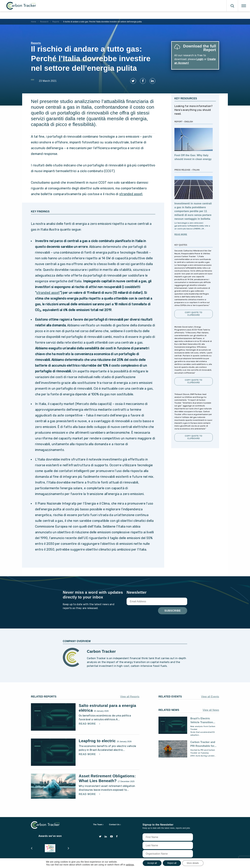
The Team (98, 823)
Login (200, 59)
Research (44, 22)
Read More (181, 233)
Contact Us (114, 823)
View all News (211, 709)
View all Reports (130, 695)
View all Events (210, 695)
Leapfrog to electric (98, 739)
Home (34, 22)
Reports (56, 22)
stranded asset (131, 193)
